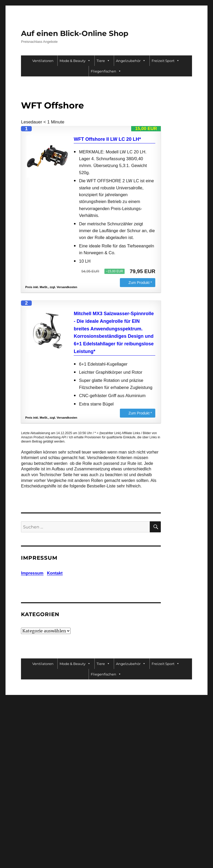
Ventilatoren (43, 61)
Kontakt (55, 573)
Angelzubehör (131, 61)
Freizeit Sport (166, 61)
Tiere (103, 61)
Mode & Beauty (75, 61)
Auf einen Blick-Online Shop (75, 33)
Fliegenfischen (106, 71)
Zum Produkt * (140, 283)
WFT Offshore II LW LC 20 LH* (107, 139)
